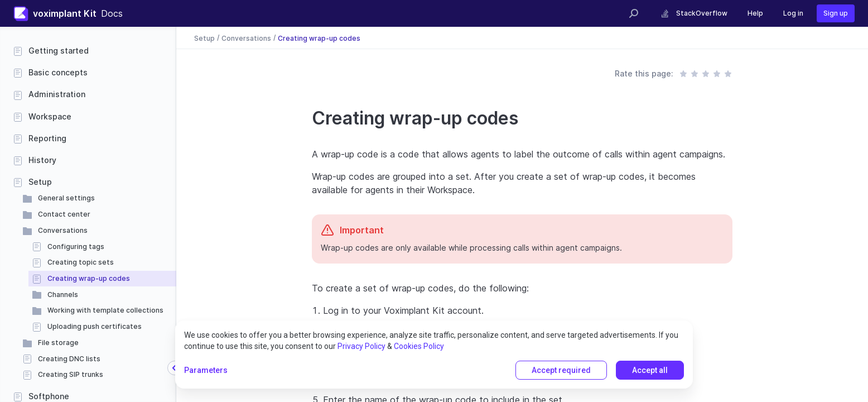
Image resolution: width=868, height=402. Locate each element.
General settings (66, 198)
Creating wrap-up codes (89, 278)
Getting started (59, 51)
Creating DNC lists (69, 359)
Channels (63, 295)
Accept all (650, 370)
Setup (40, 182)
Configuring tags (76, 247)
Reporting (47, 138)
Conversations (63, 230)
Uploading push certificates (95, 326)
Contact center (64, 214)
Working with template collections (105, 310)
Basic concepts (58, 72)
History (42, 160)
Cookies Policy (419, 346)
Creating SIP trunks (71, 374)
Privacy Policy (361, 346)
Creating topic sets (81, 262)
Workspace (50, 116)
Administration (57, 94)
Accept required (561, 370)
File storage (58, 343)
